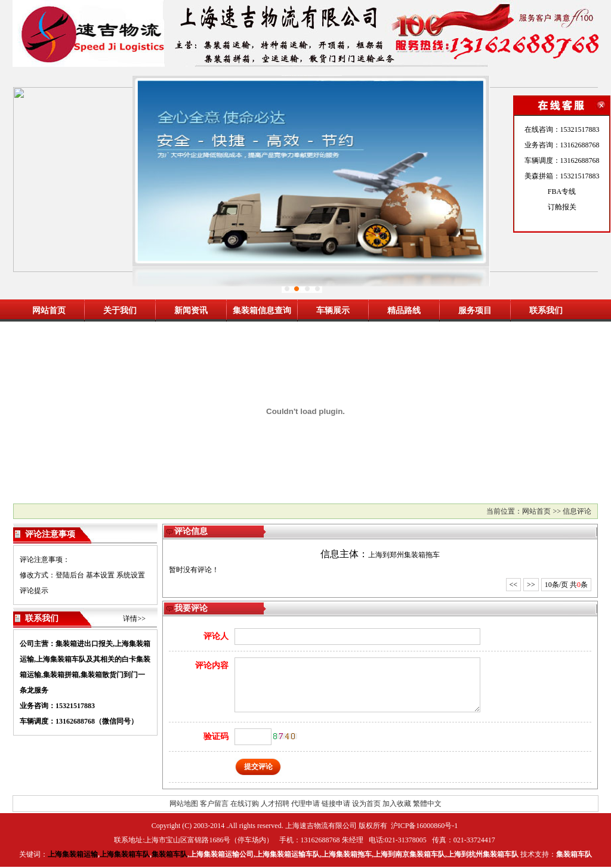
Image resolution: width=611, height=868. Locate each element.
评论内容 (212, 665)
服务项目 (475, 311)
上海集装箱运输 (73, 854)
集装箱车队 (169, 854)
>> (531, 585)
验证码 (216, 736)
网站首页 (49, 311)
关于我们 (120, 311)
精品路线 (404, 311)
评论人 (216, 636)
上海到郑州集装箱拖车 (404, 555)
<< (514, 585)
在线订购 (245, 804)
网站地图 (184, 804)
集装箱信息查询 (262, 311)
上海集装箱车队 (125, 854)
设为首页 (366, 804)
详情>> (134, 619)
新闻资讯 (191, 311)
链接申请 (336, 804)
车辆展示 (333, 311)
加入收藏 (397, 804)
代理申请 (305, 804)
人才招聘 (275, 804)
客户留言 (214, 804)
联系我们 (546, 311)
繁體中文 (427, 804)
